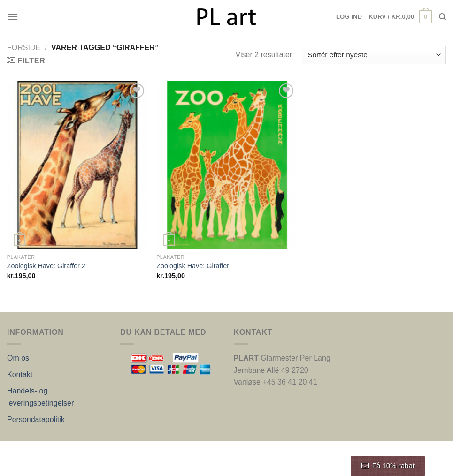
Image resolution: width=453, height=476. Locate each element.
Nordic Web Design (102, 451)
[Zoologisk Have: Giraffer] (226, 165)
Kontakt (20, 374)
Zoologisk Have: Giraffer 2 (46, 266)
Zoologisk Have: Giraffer (193, 266)
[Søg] (442, 17)
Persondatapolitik (36, 419)
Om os (18, 358)
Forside (24, 48)
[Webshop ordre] (374, 55)
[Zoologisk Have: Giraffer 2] (77, 165)
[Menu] (13, 17)
